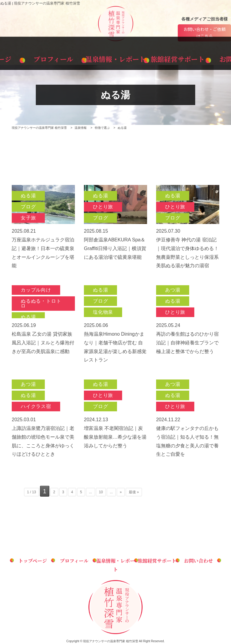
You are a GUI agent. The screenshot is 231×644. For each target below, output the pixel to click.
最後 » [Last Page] (134, 492)
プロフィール (71, 57)
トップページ (27, 57)
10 (101, 492)
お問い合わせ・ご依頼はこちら (205, 33)
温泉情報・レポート (115, 57)
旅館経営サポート (160, 57)
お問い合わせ (204, 57)
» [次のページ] (121, 492)
